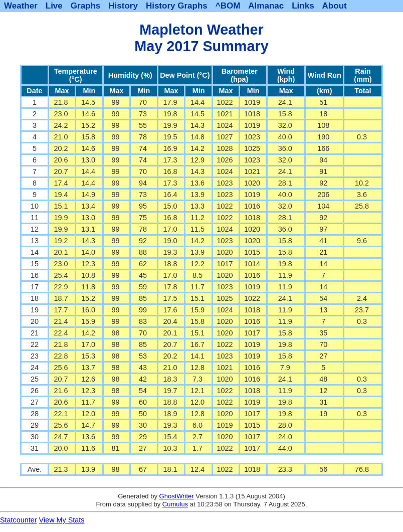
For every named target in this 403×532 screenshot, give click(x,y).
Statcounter (19, 520)
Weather (21, 6)
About (335, 6)
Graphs (86, 6)
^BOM (228, 6)
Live (54, 6)
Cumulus (175, 504)
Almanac (266, 6)
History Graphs (177, 6)
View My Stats (62, 520)
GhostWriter (177, 496)
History (123, 6)
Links (303, 6)
